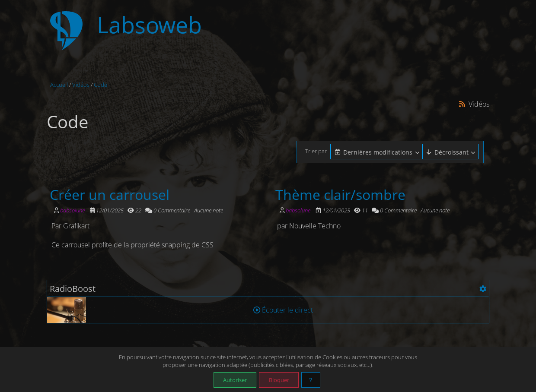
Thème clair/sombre (340, 194)
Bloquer (279, 380)
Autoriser (235, 380)
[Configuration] (483, 289)
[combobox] (376, 152)
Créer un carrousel (110, 194)
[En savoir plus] (311, 380)
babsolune (72, 210)
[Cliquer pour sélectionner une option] (376, 152)
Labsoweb (149, 25)
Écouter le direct (283, 310)
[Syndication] (462, 104)
